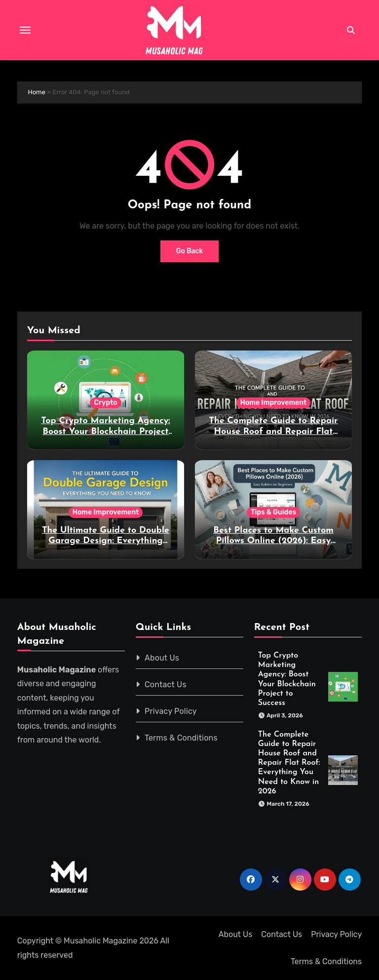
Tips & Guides (273, 512)
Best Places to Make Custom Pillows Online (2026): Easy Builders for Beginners (273, 541)
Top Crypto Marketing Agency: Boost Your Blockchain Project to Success (105, 431)
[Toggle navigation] (25, 30)
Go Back (190, 251)
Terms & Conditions (181, 738)
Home (37, 92)
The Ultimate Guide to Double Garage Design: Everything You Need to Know (106, 541)
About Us (162, 658)
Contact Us (166, 685)
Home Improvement (274, 403)
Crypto (105, 403)
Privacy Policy (171, 711)
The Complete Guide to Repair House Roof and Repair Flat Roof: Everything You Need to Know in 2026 (289, 763)
